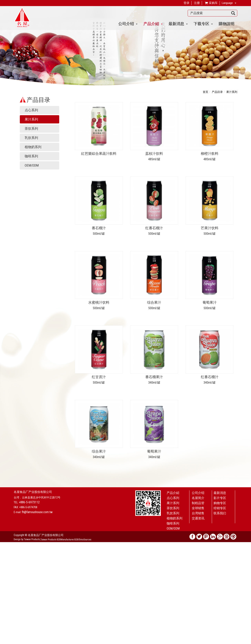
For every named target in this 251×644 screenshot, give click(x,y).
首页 (206, 92)
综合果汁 (154, 302)
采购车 (211, 3)
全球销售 (198, 508)
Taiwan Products (48, 540)
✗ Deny (4, 556)
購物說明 (226, 24)
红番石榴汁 (154, 228)
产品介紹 (153, 24)
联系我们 (220, 513)
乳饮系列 (31, 138)
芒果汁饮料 (210, 228)
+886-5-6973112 (29, 502)
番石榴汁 (99, 228)
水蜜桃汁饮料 (99, 302)
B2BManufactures (65, 540)
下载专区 (203, 24)
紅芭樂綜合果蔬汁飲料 (99, 154)
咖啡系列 (31, 156)
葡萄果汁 (210, 302)
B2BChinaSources (83, 540)
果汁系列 (31, 119)
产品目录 (217, 92)
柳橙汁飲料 (210, 154)
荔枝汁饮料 (154, 154)
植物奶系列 (33, 147)
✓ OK (91, 642)
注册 (197, 3)
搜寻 (233, 13)
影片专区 (220, 498)
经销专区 (220, 508)
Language (227, 3)
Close (3, 544)
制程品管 (198, 503)
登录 (186, 3)
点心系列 (31, 110)
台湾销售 (198, 513)
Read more (7, 579)
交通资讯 (198, 518)
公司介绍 (128, 24)
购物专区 (220, 503)
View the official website (29, 579)
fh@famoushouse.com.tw (37, 512)
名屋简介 (198, 498)
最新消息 (178, 24)
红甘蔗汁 (99, 377)
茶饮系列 (31, 129)
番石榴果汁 (154, 377)
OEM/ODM (32, 165)
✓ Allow (5, 552)
